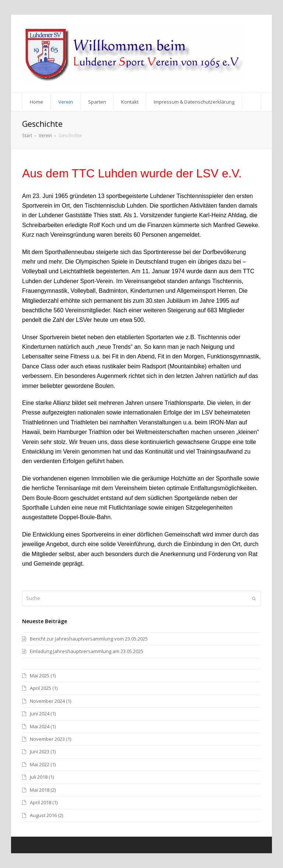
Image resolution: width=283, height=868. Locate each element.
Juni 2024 (40, 714)
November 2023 (47, 739)
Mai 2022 (40, 764)
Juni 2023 (40, 751)
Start (27, 135)
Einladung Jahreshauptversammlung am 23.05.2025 (87, 651)
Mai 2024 (40, 726)
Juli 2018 (39, 777)
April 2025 (41, 688)
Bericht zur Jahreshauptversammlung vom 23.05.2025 (89, 639)
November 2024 (47, 701)
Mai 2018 (40, 790)
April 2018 (41, 802)
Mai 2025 (40, 676)
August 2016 (43, 815)
